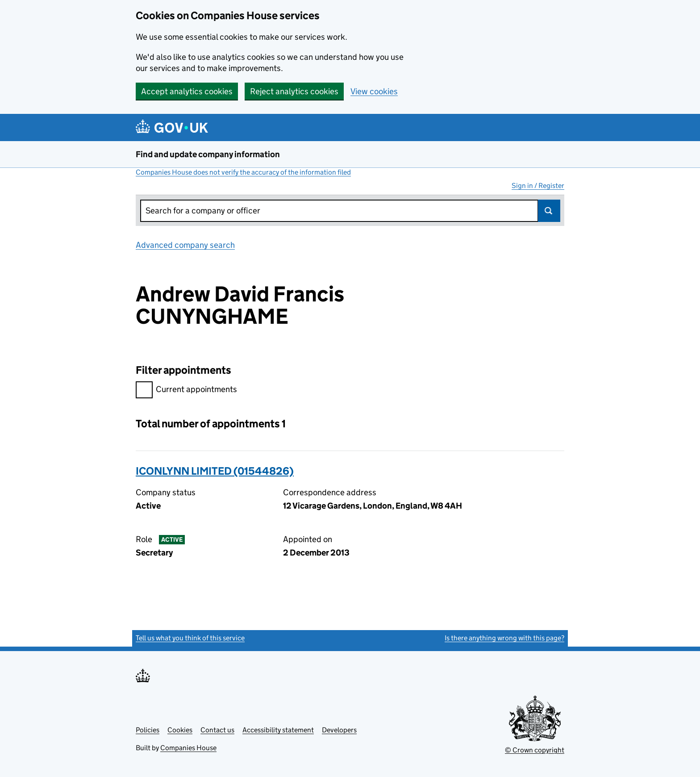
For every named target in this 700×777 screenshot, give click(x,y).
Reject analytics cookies (294, 91)
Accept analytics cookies (187, 91)
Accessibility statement (278, 730)
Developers (339, 730)
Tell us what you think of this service (190, 638)
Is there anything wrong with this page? (504, 638)
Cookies (180, 730)
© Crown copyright (535, 750)
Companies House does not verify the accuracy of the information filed (243, 172)
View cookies (374, 91)
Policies (148, 730)
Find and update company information (208, 154)
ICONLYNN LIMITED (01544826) (215, 471)
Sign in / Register (538, 186)
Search (549, 211)
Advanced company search (185, 245)
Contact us (217, 730)
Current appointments (186, 391)
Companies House (188, 748)
